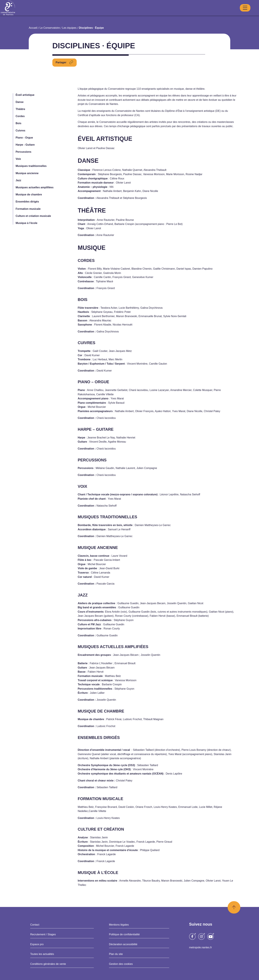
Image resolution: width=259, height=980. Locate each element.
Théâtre (148, 14)
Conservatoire (90, 14)
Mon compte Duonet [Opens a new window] (160, 7)
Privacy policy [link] (129, 501)
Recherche (242, 7)
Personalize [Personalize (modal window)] (165, 491)
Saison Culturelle (175, 14)
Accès (231, 14)
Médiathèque (198, 14)
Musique (129, 14)
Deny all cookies (133, 491)
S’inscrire (243, 14)
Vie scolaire (215, 14)
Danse (112, 14)
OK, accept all (99, 491)
